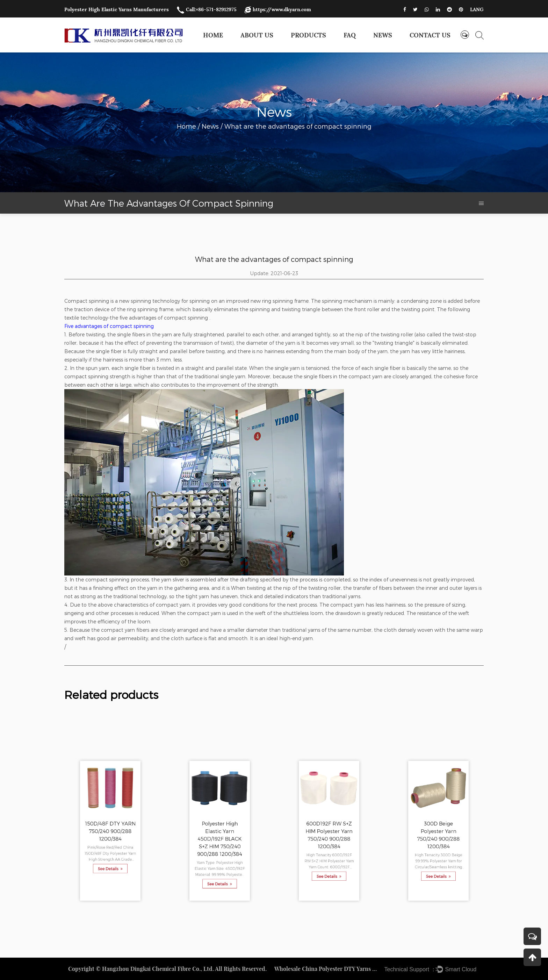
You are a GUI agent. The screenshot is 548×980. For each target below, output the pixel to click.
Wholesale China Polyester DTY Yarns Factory (327, 969)
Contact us (430, 35)
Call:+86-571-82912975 (207, 9)
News (383, 35)
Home (213, 35)
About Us (257, 35)
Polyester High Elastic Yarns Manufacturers (117, 9)
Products (308, 35)
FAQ (350, 35)
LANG (477, 9)
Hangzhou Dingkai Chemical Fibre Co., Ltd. (158, 969)
